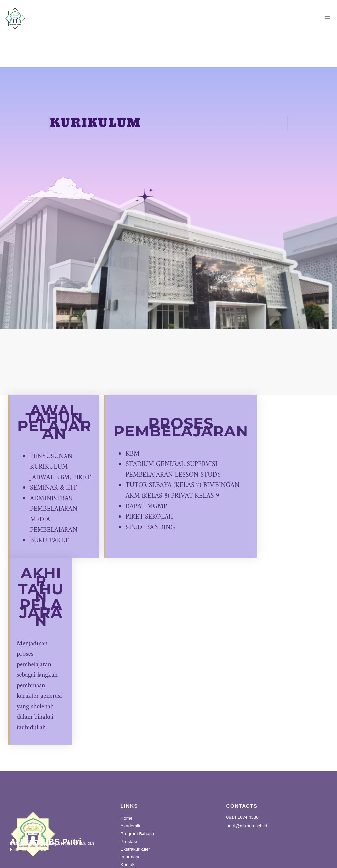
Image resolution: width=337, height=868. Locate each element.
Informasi (130, 830)
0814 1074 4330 (243, 790)
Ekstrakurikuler (135, 822)
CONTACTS (242, 778)
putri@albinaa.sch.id (247, 799)
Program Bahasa (137, 806)
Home (126, 791)
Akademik (130, 799)
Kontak (127, 838)
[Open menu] (327, 18)
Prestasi (129, 814)
